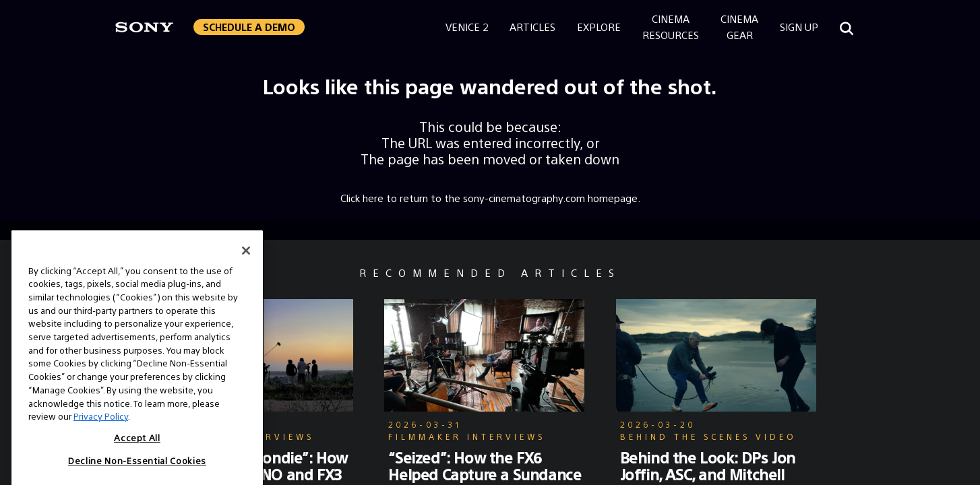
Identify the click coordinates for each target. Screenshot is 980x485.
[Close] (246, 289)
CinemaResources (671, 27)
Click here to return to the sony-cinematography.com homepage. (490, 198)
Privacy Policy (101, 454)
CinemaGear (739, 27)
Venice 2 (467, 27)
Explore (599, 27)
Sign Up (799, 27)
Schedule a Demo (249, 27)
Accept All (137, 476)
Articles (532, 27)
